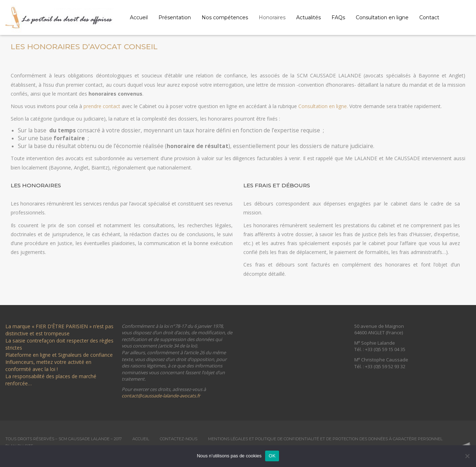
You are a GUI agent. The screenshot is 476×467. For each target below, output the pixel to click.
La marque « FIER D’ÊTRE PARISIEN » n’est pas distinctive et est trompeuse (59, 330)
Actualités (308, 17)
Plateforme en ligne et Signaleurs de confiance (59, 355)
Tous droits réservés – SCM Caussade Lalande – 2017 (64, 439)
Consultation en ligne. (323, 106)
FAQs (338, 17)
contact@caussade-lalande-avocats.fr (161, 396)
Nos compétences (225, 17)
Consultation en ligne (382, 17)
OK (272, 456)
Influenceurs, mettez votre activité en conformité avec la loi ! (48, 366)
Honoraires (272, 17)
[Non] (467, 456)
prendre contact (102, 106)
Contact (429, 17)
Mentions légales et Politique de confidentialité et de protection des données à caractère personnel (325, 439)
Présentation (175, 17)
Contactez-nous (179, 439)
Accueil (139, 17)
